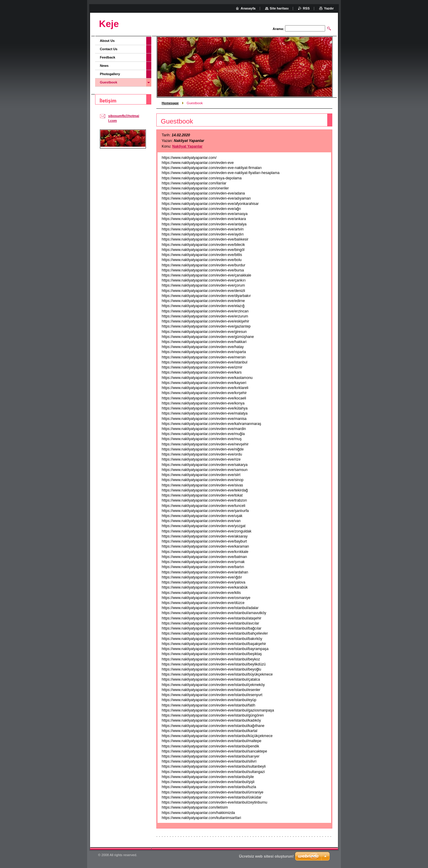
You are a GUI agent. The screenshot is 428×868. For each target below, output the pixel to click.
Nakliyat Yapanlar (188, 146)
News (104, 66)
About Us (107, 41)
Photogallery (110, 74)
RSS (306, 8)
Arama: (278, 29)
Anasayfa (248, 8)
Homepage (170, 103)
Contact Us (109, 49)
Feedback (108, 57)
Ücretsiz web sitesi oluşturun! (266, 856)
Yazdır (329, 8)
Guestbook (108, 82)
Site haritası (279, 8)
